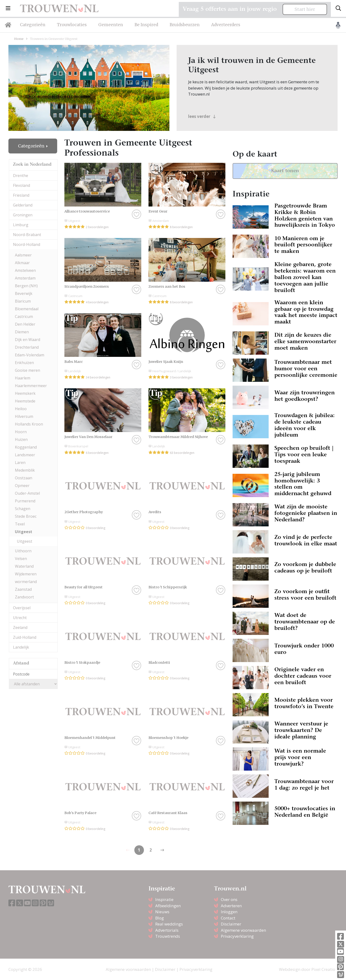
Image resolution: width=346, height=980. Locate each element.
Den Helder (25, 324)
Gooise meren (28, 370)
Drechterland (27, 347)
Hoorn (21, 432)
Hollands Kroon (29, 424)
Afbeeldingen (168, 906)
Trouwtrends (168, 936)
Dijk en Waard (28, 340)
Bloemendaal (27, 309)
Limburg (21, 225)
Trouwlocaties (72, 25)
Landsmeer (25, 455)
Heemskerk (25, 393)
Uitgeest (24, 532)
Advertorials (167, 930)
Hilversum (24, 416)
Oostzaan (24, 478)
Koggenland (26, 447)
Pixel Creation (324, 969)
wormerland (26, 582)
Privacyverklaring (237, 936)
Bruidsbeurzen (185, 25)
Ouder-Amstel (27, 493)
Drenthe (21, 176)
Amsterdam (25, 278)
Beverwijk (24, 293)
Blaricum (23, 301)
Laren (20, 463)
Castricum (24, 317)
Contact (228, 918)
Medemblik (25, 470)
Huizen (21, 439)
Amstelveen (25, 270)
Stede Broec (26, 516)
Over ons (229, 899)
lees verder (202, 116)
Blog (160, 918)
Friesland (21, 195)
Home (19, 39)
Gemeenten (111, 25)
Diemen (22, 332)
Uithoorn (23, 551)
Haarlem (23, 378)
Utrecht (20, 618)
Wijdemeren (26, 574)
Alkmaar (22, 263)
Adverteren (231, 906)
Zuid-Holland (25, 637)
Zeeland (20, 627)
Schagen (23, 509)
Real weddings (169, 924)
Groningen (23, 215)
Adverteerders (226, 25)
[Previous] (162, 850)
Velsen (21, 559)
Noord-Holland (27, 244)
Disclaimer (231, 924)
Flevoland (22, 185)
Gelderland (23, 205)
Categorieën (33, 25)
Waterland (24, 566)
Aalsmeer (23, 255)
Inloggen (229, 912)
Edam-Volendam (30, 355)
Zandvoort (24, 597)
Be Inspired (146, 25)
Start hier (305, 9)
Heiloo (21, 409)
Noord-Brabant (27, 235)
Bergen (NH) (26, 286)
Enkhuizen (24, 363)
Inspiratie (164, 899)
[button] (8, 8)
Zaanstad (23, 589)
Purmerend (25, 501)
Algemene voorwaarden (243, 930)
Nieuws (162, 912)
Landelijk (21, 647)
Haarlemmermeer (31, 386)
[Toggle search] (338, 8)
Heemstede (25, 401)
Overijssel (22, 608)
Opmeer (22, 486)
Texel (20, 524)
